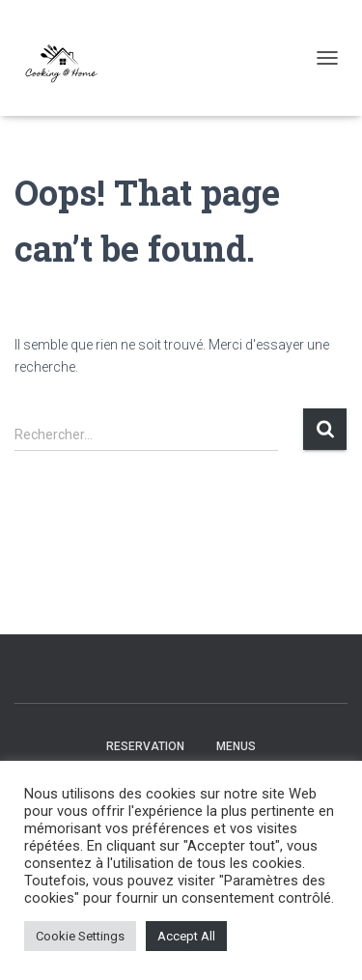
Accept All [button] (186, 936)
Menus (236, 746)
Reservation (145, 746)
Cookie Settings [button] (80, 936)
